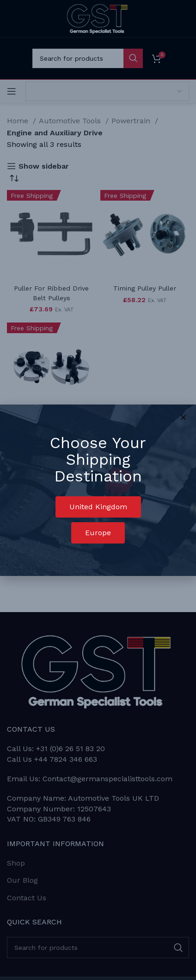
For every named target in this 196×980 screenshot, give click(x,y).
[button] (98, 507)
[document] (98, 490)
